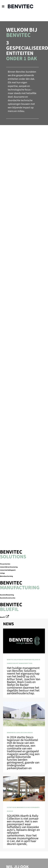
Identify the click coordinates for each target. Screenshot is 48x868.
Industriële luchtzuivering (9, 567)
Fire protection (5, 564)
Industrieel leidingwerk (8, 570)
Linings (2, 573)
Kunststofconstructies (8, 598)
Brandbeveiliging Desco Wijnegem (20, 733)
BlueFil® (3, 617)
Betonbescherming (6, 576)
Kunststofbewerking (7, 595)
